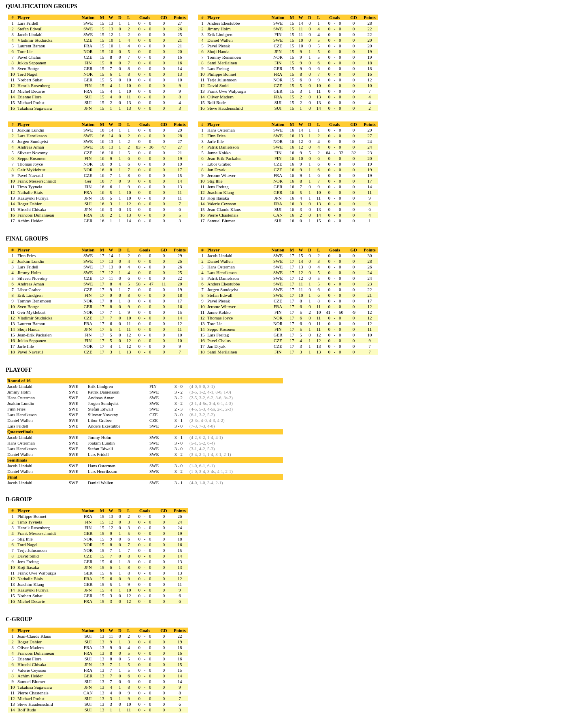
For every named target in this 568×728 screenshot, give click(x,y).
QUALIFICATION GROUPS (41, 6)
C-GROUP (19, 619)
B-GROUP (19, 499)
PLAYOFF (19, 370)
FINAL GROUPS (27, 239)
